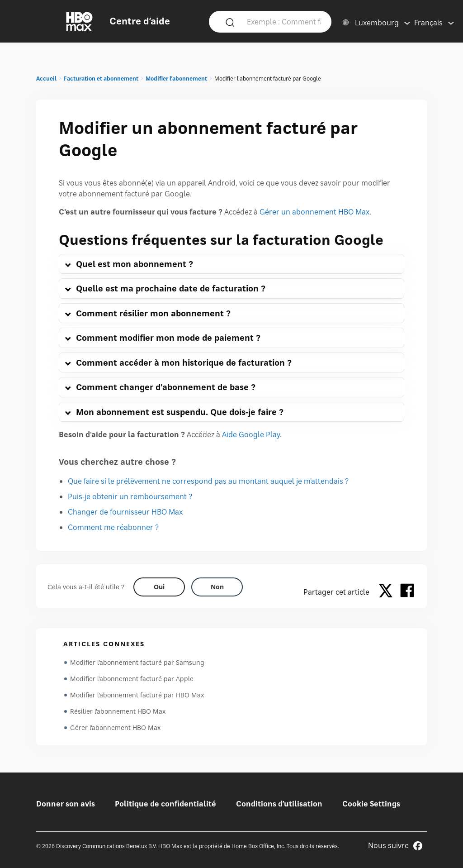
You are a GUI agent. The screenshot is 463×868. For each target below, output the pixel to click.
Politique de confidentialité (165, 804)
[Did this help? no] (217, 587)
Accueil (46, 79)
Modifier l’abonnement (176, 79)
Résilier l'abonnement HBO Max (118, 711)
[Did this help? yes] (159, 587)
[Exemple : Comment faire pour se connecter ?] (284, 21)
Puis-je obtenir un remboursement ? (130, 496)
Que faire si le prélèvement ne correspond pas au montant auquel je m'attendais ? (208, 481)
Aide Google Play (251, 434)
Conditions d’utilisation (279, 804)
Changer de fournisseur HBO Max (125, 512)
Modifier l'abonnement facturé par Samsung (137, 662)
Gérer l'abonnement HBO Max (115, 727)
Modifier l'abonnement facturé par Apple (132, 679)
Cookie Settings (371, 804)
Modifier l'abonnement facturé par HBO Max (137, 695)
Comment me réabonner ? (113, 527)
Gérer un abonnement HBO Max (314, 212)
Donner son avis (66, 804)
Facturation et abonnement (101, 79)
